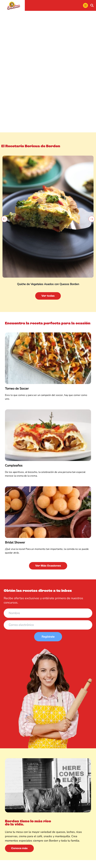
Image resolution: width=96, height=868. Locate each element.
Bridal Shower (15, 542)
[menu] (85, 5)
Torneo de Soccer (17, 389)
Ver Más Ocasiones (48, 566)
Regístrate (48, 637)
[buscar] (92, 5)
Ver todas (48, 296)
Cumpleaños (14, 466)
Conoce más (19, 848)
